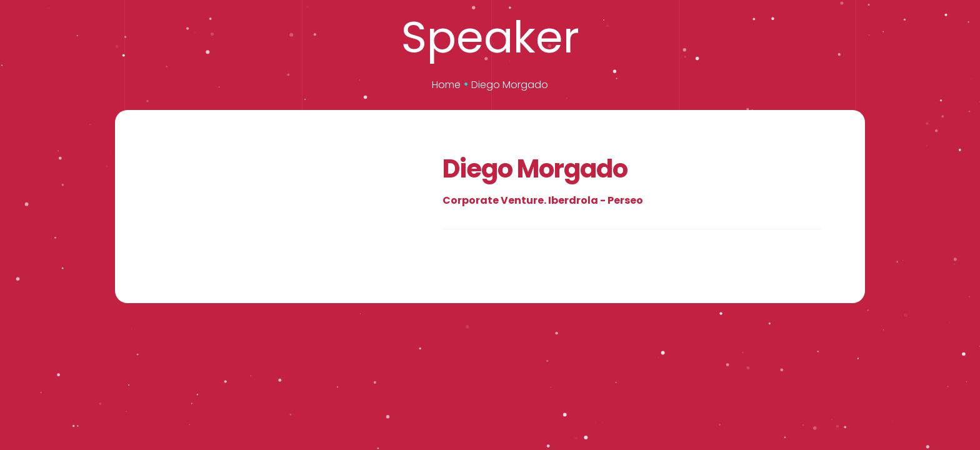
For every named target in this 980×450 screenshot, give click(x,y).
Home (446, 85)
